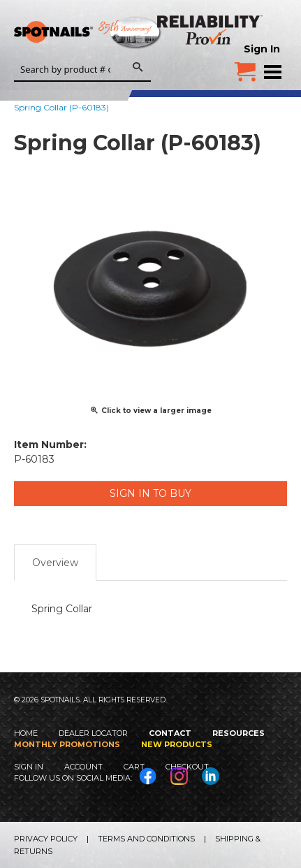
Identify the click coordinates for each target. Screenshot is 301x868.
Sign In (262, 49)
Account (83, 767)
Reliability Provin (211, 30)
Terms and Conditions (146, 839)
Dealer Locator (93, 733)
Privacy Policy (46, 839)
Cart (134, 767)
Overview (55, 563)
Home (26, 733)
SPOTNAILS (105, 33)
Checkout (187, 767)
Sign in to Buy (150, 493)
